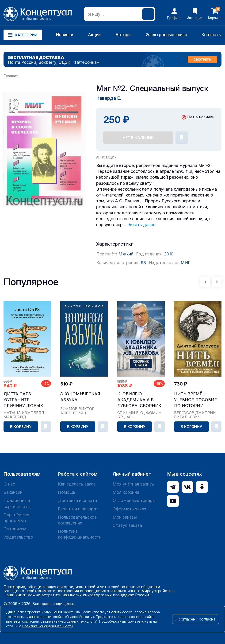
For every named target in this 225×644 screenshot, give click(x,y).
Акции (94, 35)
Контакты (212, 35)
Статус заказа (127, 525)
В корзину (21, 427)
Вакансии (13, 492)
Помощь (67, 492)
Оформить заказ (129, 509)
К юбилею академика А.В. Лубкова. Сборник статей (139, 400)
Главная (11, 76)
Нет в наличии (138, 138)
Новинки (65, 35)
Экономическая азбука (80, 397)
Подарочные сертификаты (17, 503)
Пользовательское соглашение (77, 520)
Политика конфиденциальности (80, 534)
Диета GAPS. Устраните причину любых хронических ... (23, 400)
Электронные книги (166, 35)
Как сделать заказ (77, 484)
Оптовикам (15, 529)
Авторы (123, 35)
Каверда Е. (109, 98)
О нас (9, 484)
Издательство (18, 537)
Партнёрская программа (17, 518)
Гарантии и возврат (78, 509)
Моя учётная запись (133, 484)
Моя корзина (126, 492)
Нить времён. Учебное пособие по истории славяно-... (195, 400)
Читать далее (141, 225)
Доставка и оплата (77, 500)
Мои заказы (125, 517)
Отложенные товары (134, 500)
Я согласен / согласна (195, 619)
